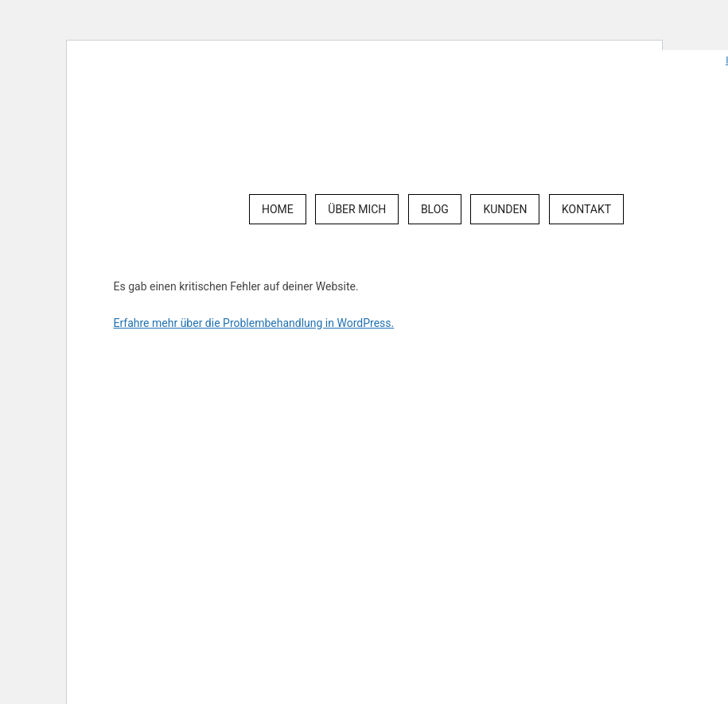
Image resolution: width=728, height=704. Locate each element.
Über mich (357, 209)
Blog (435, 209)
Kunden (505, 209)
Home (278, 209)
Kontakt (586, 209)
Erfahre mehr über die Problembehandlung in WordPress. (254, 323)
